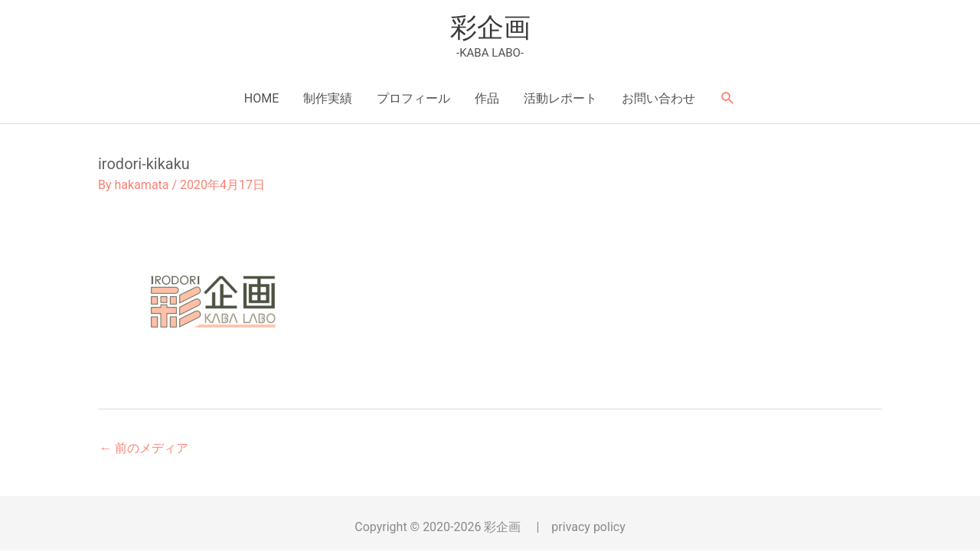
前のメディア (144, 448)
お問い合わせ (658, 98)
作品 (487, 98)
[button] (728, 98)
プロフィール (413, 98)
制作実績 (328, 98)
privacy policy (588, 527)
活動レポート (560, 98)
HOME (261, 98)
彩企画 (490, 28)
